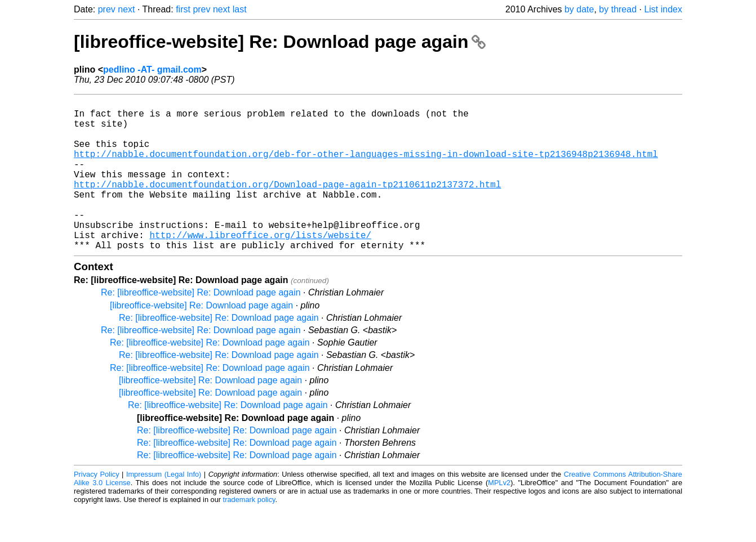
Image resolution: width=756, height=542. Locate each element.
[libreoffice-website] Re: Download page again (280, 42)
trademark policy (249, 533)
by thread (618, 9)
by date (579, 9)
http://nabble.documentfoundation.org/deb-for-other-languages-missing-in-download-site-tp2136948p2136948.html (366, 167)
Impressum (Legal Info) (164, 508)
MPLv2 (499, 516)
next (126, 9)
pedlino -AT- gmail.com (152, 70)
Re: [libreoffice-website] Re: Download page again (201, 326)
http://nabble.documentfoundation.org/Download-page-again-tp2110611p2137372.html (287, 204)
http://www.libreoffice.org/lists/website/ (260, 266)
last (240, 9)
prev (107, 9)
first (183, 9)
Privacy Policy (97, 508)
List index (663, 9)
